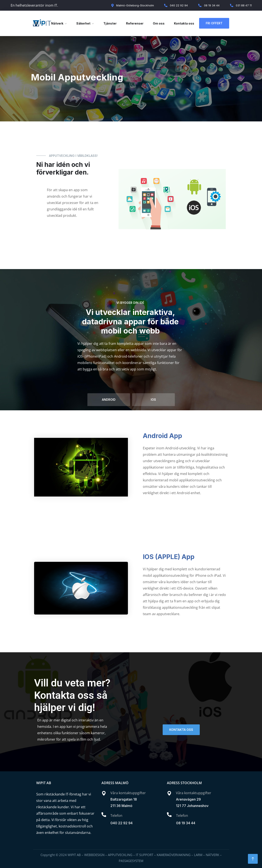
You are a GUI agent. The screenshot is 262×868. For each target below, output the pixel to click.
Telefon (116, 816)
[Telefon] (104, 815)
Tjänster (110, 23)
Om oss (159, 23)
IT (37, 23)
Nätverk (57, 23)
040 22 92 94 (122, 823)
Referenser (135, 23)
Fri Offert (214, 23)
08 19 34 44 (186, 823)
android (109, 400)
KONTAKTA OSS (181, 730)
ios (153, 400)
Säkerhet (83, 23)
